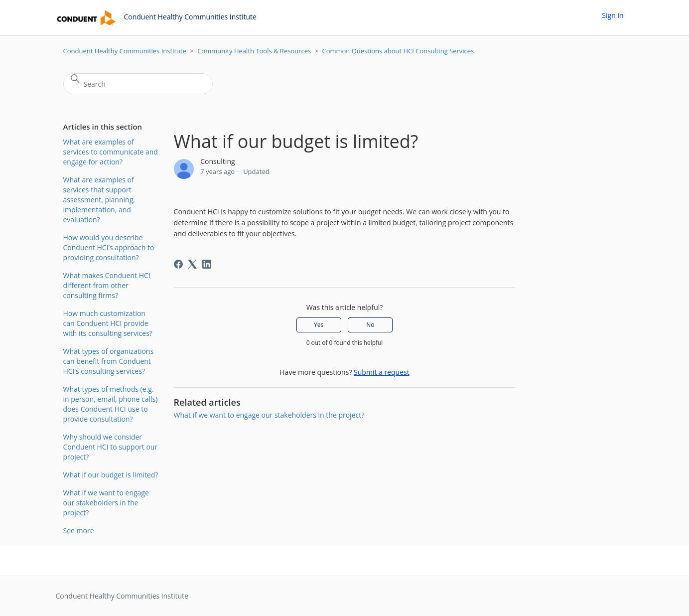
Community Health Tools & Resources (254, 51)
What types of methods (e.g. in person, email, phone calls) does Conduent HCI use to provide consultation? (111, 404)
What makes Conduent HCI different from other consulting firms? (107, 285)
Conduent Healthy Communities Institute (125, 51)
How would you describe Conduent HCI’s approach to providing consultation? (109, 247)
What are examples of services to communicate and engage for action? (111, 152)
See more (79, 531)
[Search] (138, 84)
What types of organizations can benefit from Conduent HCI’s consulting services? (109, 361)
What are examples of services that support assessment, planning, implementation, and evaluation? (99, 200)
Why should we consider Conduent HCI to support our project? (111, 447)
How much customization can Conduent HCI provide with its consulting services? (108, 323)
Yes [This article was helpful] (319, 325)
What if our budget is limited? (111, 475)
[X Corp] (192, 264)
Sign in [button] (613, 15)
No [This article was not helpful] (370, 325)
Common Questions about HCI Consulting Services (398, 51)
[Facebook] (178, 264)
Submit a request (382, 372)
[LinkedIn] (207, 264)
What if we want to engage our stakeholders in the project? (106, 503)
